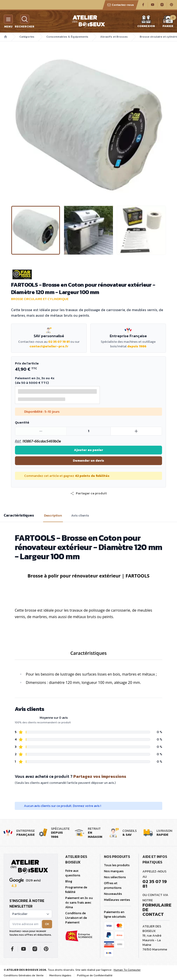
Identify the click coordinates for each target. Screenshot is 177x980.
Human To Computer (127, 970)
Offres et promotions (113, 885)
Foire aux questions (73, 873)
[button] (88, 493)
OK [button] (47, 924)
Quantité (22, 422)
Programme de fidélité (76, 890)
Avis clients (80, 516)
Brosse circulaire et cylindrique (40, 299)
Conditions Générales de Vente (24, 975)
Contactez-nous (121, 5)
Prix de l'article (27, 363)
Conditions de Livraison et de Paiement (76, 918)
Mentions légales (60, 975)
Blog (69, 881)
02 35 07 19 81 (59, 342)
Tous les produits (117, 865)
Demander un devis (88, 461)
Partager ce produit (88, 493)
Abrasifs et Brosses (114, 37)
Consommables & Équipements (67, 37)
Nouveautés (113, 894)
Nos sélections (115, 877)
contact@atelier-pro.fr (49, 346)
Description (53, 516)
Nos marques (114, 871)
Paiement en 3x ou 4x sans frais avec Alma (79, 903)
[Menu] (8, 19)
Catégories (27, 37)
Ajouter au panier (89, 450)
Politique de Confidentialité (95, 975)
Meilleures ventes (117, 900)
